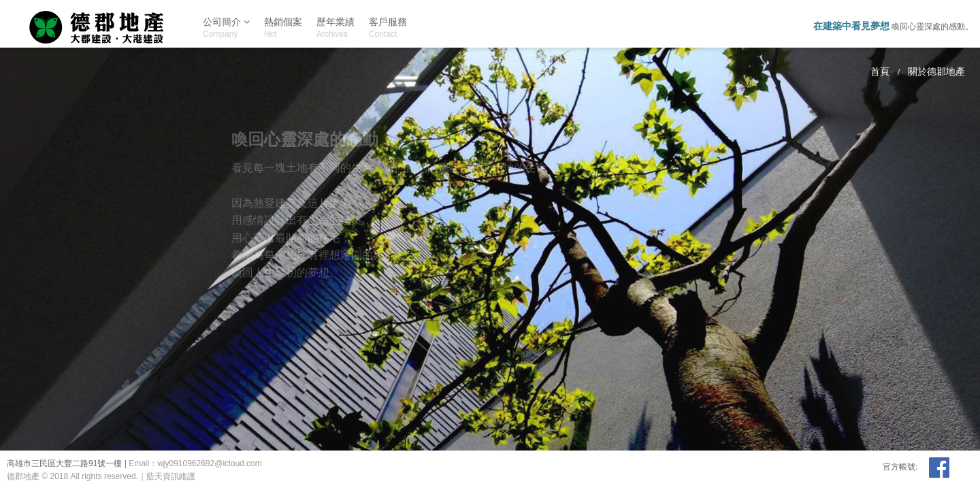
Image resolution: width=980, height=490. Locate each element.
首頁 (880, 72)
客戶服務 (388, 28)
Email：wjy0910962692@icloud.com (195, 463)
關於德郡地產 (936, 72)
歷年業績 (336, 28)
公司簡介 (226, 24)
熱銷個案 (283, 28)
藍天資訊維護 (171, 476)
